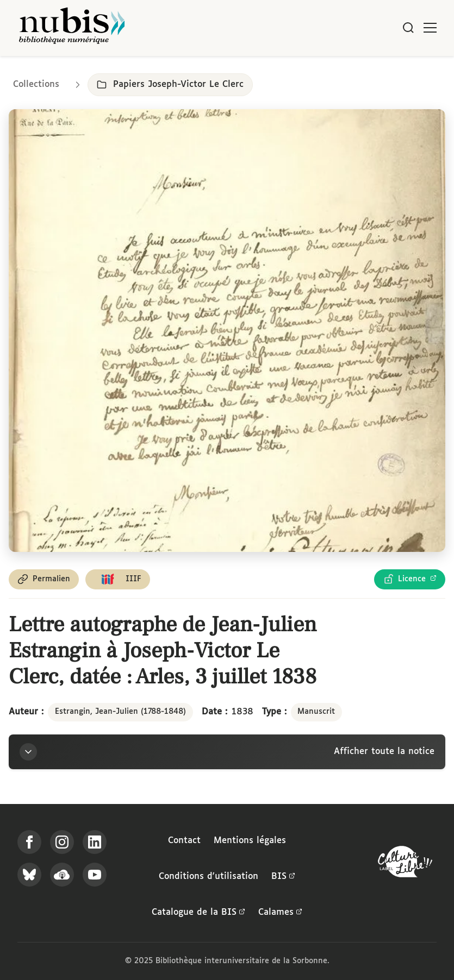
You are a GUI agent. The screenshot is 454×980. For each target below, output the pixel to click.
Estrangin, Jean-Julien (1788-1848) (120, 712)
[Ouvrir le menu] (430, 28)
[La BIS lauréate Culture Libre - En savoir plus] (405, 864)
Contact (184, 841)
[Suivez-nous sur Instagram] (62, 842)
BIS (283, 877)
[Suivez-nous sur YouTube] (95, 875)
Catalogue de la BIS (198, 913)
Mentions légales (250, 841)
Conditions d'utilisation (209, 877)
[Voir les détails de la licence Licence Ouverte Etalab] (410, 579)
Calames (280, 913)
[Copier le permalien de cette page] (44, 579)
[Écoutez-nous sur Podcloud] (62, 875)
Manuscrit (316, 712)
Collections (36, 84)
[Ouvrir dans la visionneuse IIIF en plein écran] (227, 331)
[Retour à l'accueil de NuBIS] (72, 28)
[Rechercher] (408, 28)
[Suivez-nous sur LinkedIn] (95, 842)
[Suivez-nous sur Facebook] (29, 842)
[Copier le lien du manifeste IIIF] (118, 579)
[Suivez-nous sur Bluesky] (29, 875)
